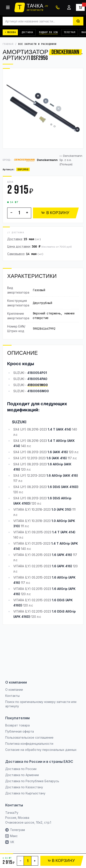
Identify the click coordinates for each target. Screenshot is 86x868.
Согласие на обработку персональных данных (41, 750)
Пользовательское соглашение (29, 737)
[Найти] (78, 21)
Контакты (12, 696)
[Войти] (69, 7)
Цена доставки (19, 246)
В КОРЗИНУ (55, 213)
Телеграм (70, 32)
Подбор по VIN (48, 32)
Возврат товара (17, 725)
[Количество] (19, 213)
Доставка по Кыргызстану (25, 793)
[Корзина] (80, 7)
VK (10, 842)
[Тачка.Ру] (31, 7)
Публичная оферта (20, 731)
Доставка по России (21, 769)
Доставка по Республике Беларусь (32, 781)
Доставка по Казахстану (24, 787)
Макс (11, 836)
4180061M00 (38, 385)
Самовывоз (16, 254)
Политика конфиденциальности (29, 744)
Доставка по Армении (22, 775)
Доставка (27, 32)
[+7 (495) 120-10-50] (58, 7)
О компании (14, 690)
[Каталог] (8, 7)
